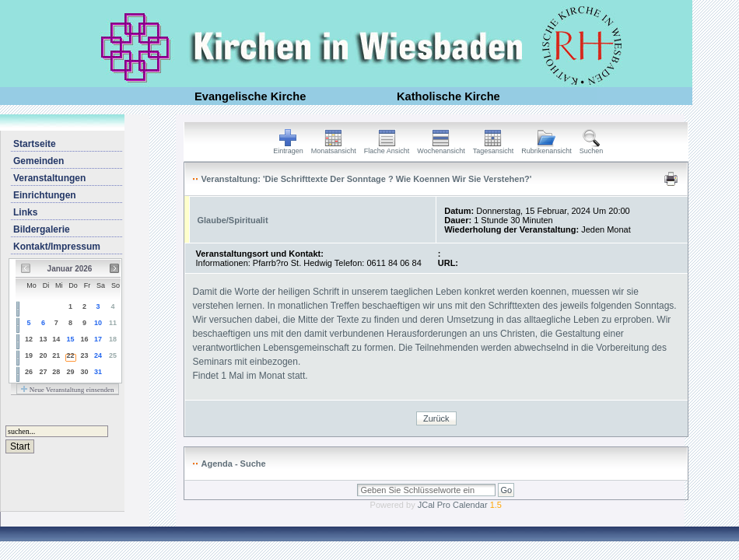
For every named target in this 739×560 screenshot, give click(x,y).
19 (29, 355)
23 (84, 355)
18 (113, 339)
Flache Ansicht (387, 148)
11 (113, 323)
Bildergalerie (42, 229)
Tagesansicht (494, 148)
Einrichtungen (45, 195)
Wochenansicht (441, 148)
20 (43, 355)
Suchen (592, 148)
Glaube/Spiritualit (233, 220)
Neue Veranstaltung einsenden (67, 390)
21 (56, 355)
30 (84, 372)
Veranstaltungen (49, 178)
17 (98, 339)
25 (113, 355)
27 (43, 372)
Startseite (35, 144)
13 (43, 339)
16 (84, 339)
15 (71, 339)
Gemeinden (39, 161)
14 (56, 339)
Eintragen (288, 148)
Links (25, 212)
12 (29, 339)
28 (56, 372)
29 (71, 372)
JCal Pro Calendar (460, 505)
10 (98, 323)
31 (98, 372)
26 (29, 372)
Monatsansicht (334, 148)
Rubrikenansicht (546, 148)
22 (71, 355)
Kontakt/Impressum (57, 247)
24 (98, 355)
